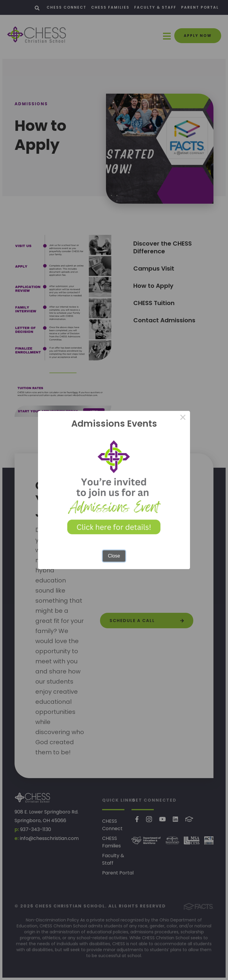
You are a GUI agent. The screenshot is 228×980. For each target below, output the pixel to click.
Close (114, 556)
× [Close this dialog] (183, 418)
